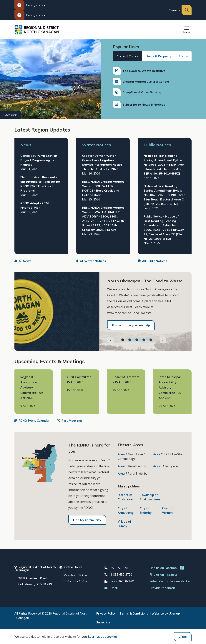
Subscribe (103, 622)
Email (111, 588)
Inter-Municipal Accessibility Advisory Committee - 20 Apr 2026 (170, 388)
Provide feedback (162, 588)
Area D (123, 466)
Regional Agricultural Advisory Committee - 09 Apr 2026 (31, 388)
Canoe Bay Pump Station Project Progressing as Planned (39, 160)
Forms (183, 56)
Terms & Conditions (134, 613)
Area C (158, 454)
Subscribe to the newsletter (170, 581)
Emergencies (30, 5)
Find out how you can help (131, 325)
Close (183, 637)
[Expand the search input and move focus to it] (187, 10)
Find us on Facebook (167, 568)
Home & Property (159, 56)
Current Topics (127, 56)
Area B (123, 454)
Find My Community (87, 520)
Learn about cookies (103, 637)
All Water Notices (91, 261)
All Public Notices (152, 261)
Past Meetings (70, 421)
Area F (122, 474)
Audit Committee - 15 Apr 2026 (80, 380)
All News (23, 261)
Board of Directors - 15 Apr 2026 (126, 380)
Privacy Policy (106, 613)
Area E (158, 466)
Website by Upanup (166, 613)
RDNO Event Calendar (32, 421)
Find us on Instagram (164, 575)
